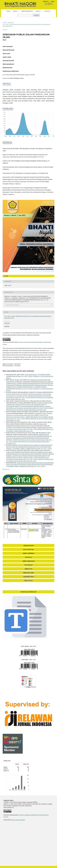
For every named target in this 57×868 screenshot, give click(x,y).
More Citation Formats (12, 305)
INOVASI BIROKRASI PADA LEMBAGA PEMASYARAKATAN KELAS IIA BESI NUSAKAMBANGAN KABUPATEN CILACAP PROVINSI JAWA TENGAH (29, 447)
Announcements (27, 11)
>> (9, 469)
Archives (11, 23)
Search (36, 15)
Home (8, 11)
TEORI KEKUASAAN (31, 375)
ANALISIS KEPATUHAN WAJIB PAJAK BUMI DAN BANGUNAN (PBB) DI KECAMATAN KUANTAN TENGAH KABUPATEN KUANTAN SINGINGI (30, 464)
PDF (7, 276)
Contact (47, 11)
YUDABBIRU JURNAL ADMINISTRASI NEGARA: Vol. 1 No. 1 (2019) (26, 466)
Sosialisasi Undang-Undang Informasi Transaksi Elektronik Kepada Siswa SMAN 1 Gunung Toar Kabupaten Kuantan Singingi (29, 415)
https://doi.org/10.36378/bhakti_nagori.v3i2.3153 (20, 75)
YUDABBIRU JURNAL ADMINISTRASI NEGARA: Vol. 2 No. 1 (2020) (32, 449)
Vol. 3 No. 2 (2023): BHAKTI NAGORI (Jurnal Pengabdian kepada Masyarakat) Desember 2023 (27, 25)
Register (46, 1)
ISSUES (15, 11)
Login (53, 1)
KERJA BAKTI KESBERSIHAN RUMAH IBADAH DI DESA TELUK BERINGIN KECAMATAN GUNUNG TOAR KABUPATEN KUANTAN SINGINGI (28, 426)
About (38, 11)
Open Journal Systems (18, 820)
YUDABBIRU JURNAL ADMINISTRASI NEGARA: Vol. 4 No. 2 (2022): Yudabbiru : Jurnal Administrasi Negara (30, 376)
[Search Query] (25, 15)
